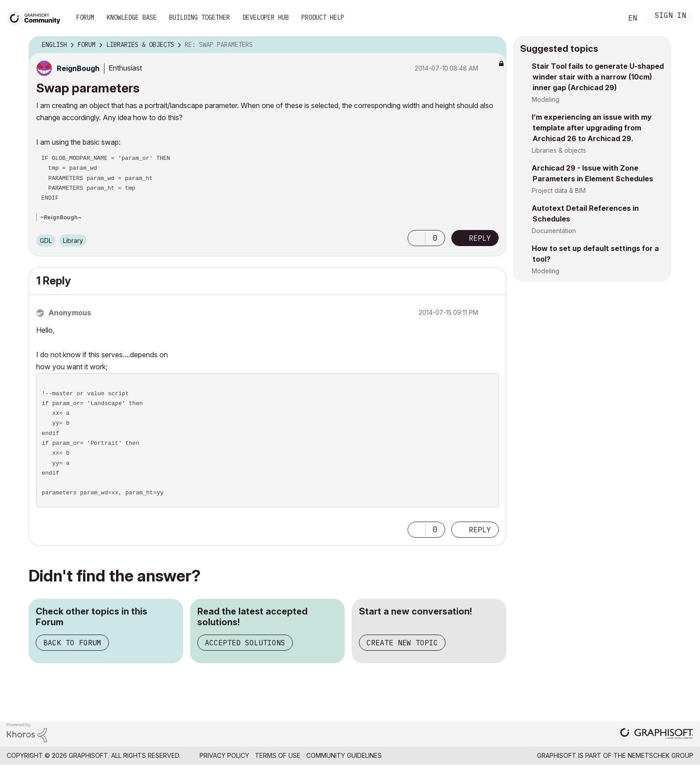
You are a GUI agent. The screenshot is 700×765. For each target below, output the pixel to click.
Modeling (546, 99)
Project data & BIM (559, 190)
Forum (85, 17)
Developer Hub (266, 17)
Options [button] (494, 45)
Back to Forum (72, 643)
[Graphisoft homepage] (657, 734)
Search (606, 18)
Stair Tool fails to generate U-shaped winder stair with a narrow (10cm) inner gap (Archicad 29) (598, 77)
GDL (46, 240)
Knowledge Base (132, 17)
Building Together (200, 17)
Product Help (323, 17)
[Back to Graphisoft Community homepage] (37, 17)
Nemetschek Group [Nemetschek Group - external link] (660, 755)
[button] (417, 238)
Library (73, 240)
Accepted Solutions (245, 643)
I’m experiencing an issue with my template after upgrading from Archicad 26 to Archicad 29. (592, 128)
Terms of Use (278, 755)
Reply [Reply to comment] (480, 530)
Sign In (671, 16)
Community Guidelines (344, 755)
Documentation (554, 231)
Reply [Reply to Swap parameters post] (480, 238)
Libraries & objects (559, 150)
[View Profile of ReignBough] (78, 68)
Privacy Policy (224, 755)
